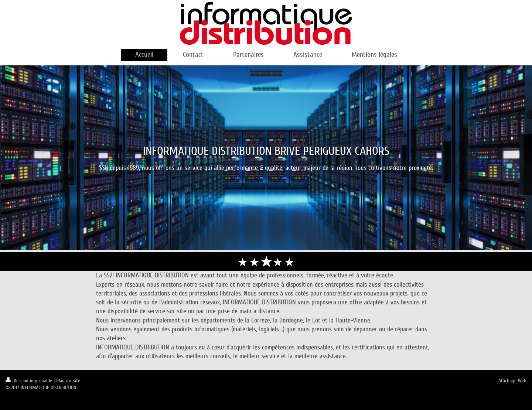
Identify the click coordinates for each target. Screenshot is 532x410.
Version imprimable (30, 381)
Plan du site (68, 381)
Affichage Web (512, 381)
